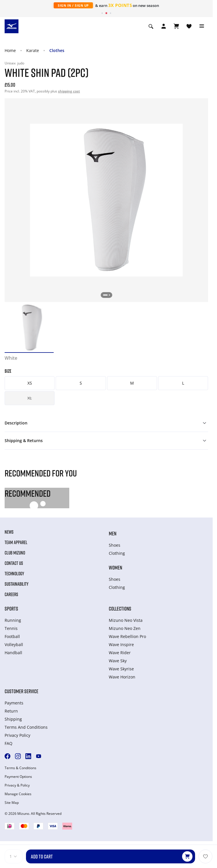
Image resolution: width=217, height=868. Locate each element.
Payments (14, 703)
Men (113, 533)
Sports (11, 609)
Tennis (11, 628)
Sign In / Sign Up (73, 5)
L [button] (183, 383)
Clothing (117, 553)
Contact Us (14, 563)
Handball (13, 653)
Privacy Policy (17, 735)
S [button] (81, 383)
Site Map (12, 803)
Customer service (21, 691)
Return (11, 711)
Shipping (13, 719)
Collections (120, 609)
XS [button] (30, 383)
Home (10, 50)
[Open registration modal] (164, 26)
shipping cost (69, 91)
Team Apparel (16, 542)
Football (12, 636)
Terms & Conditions (20, 768)
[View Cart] (176, 26)
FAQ (9, 743)
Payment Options (18, 777)
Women (115, 567)
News (9, 532)
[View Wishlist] (189, 26)
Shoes (115, 545)
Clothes (57, 50)
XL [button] (30, 398)
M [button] (132, 383)
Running (13, 620)
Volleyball (14, 644)
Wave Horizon (122, 677)
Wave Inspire (121, 644)
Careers (11, 594)
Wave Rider (120, 653)
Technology (14, 574)
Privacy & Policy (17, 785)
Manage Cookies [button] (18, 794)
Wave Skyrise (121, 669)
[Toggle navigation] (202, 26)
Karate (33, 50)
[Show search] (151, 26)
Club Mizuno (15, 553)
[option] (29, 328)
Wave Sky (118, 661)
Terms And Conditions (26, 727)
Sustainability (17, 584)
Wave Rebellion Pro (127, 636)
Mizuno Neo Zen (125, 628)
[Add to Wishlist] (205, 856)
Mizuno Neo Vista (126, 620)
